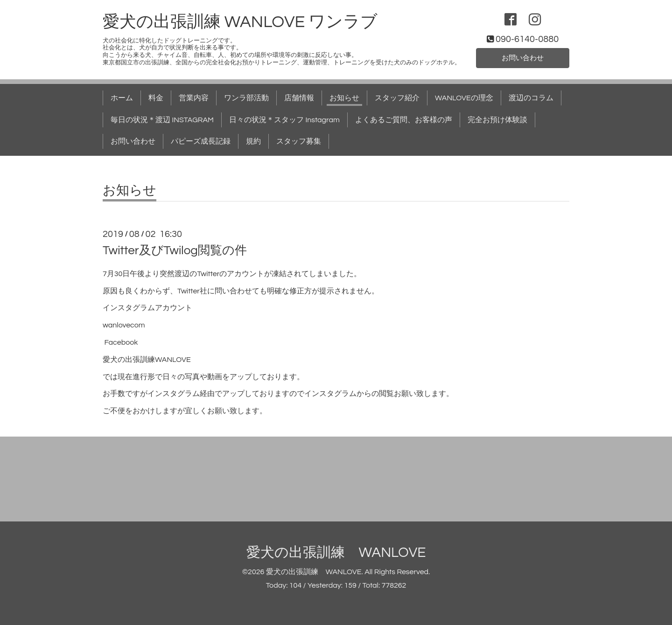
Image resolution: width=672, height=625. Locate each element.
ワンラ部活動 (246, 98)
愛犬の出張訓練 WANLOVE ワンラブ (240, 22)
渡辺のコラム (531, 98)
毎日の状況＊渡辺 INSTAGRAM (162, 120)
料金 (156, 98)
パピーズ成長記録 (201, 141)
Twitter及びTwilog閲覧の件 (175, 250)
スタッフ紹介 (397, 98)
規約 (253, 141)
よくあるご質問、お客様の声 (404, 120)
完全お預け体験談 (497, 120)
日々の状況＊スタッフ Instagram (284, 120)
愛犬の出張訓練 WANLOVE (336, 552)
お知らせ (344, 98)
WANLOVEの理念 (464, 98)
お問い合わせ (523, 57)
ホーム (122, 98)
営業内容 (194, 98)
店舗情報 (299, 98)
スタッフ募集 (299, 141)
